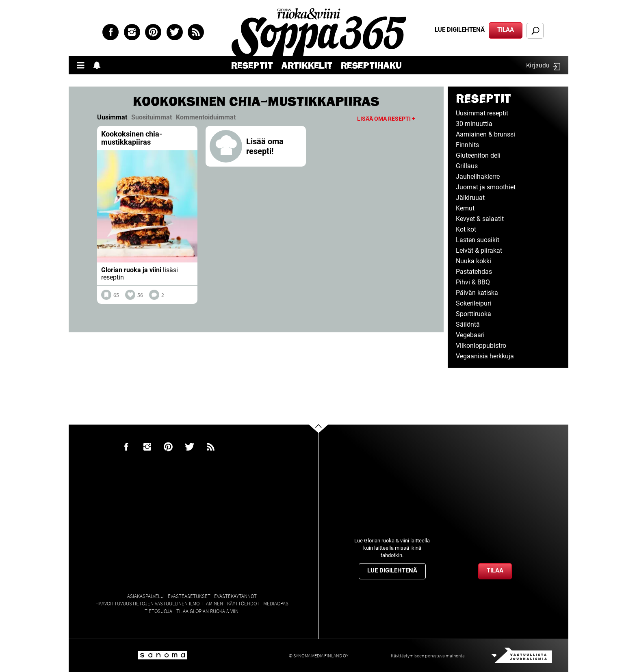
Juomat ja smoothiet (486, 187)
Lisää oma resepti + (386, 119)
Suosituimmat (152, 117)
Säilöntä (468, 324)
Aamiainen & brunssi (485, 134)
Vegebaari (470, 335)
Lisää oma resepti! (265, 146)
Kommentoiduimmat (206, 117)
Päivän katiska (477, 293)
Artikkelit (307, 66)
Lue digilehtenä (460, 30)
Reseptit (252, 66)
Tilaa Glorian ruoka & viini (208, 611)
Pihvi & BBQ (473, 282)
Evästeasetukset (189, 596)
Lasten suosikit (478, 240)
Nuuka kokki (473, 261)
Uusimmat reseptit (482, 113)
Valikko (83, 65)
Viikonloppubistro (481, 346)
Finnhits (467, 145)
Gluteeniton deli (478, 155)
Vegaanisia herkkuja (485, 356)
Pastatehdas (474, 272)
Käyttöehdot (243, 604)
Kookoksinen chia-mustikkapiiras (132, 138)
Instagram (132, 32)
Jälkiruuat (470, 198)
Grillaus (467, 166)
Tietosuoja (158, 611)
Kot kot (466, 229)
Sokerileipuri (473, 303)
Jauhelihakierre (478, 177)
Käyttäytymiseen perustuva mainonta (428, 656)
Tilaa (506, 30)
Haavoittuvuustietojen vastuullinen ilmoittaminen (159, 604)
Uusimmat (112, 117)
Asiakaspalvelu (145, 596)
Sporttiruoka (473, 314)
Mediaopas (276, 604)
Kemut (465, 208)
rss (196, 32)
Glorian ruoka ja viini (131, 270)
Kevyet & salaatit (480, 219)
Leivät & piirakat (479, 250)
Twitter (175, 32)
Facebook (110, 32)
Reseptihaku (371, 66)
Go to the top (326, 441)
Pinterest (153, 32)
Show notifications (99, 65)
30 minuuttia (474, 124)
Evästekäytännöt (235, 596)
